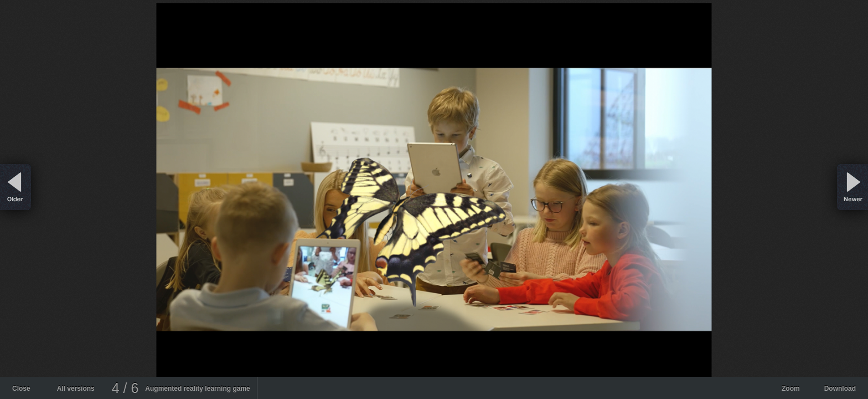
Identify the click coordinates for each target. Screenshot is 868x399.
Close (21, 388)
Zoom (791, 388)
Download (840, 388)
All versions (76, 388)
